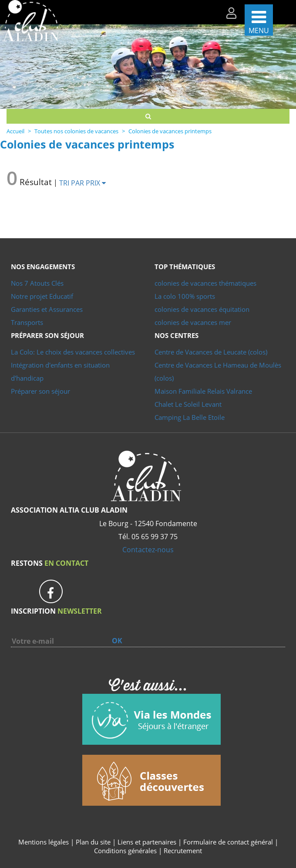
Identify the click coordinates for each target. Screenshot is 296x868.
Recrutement (183, 851)
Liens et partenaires (148, 842)
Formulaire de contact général (228, 842)
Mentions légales (44, 842)
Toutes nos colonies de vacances (76, 131)
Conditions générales (125, 851)
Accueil (15, 131)
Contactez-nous (148, 550)
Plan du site (93, 842)
